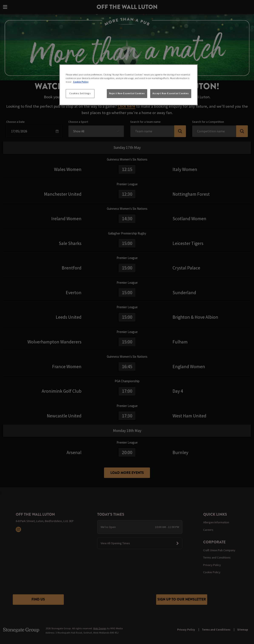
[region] (128, 85)
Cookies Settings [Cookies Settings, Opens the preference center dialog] (80, 93)
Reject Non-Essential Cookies (127, 93)
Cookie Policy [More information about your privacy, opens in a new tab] (81, 82)
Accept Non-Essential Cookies (171, 93)
